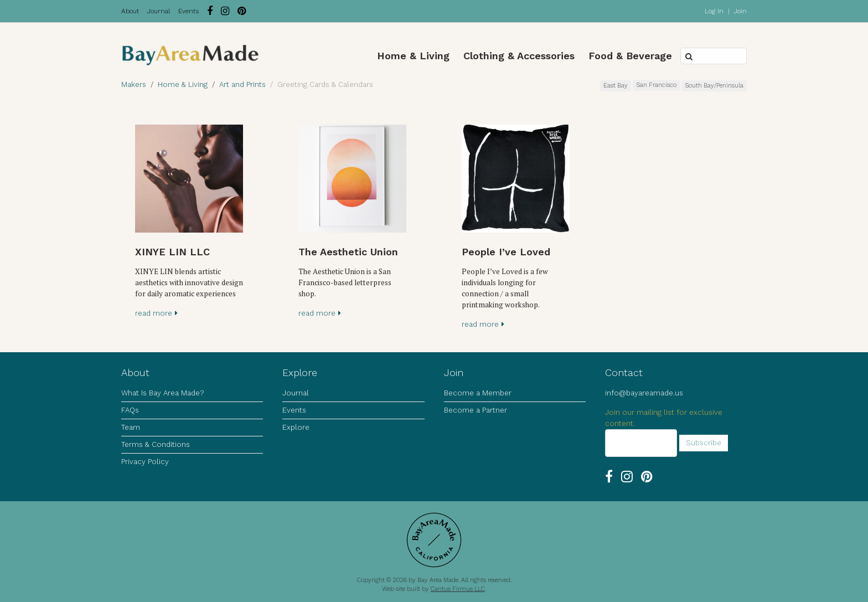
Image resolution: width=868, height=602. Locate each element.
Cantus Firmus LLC (458, 589)
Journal (159, 11)
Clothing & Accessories (519, 56)
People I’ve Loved (506, 252)
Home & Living (413, 56)
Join (740, 11)
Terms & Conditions (156, 444)
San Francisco (656, 85)
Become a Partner (476, 410)
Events (188, 11)
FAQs (130, 410)
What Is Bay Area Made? (162, 393)
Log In (714, 11)
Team (131, 427)
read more (156, 313)
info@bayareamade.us (644, 393)
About (130, 11)
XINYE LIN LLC (172, 252)
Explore (296, 427)
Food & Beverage (630, 56)
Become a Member (478, 393)
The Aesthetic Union (348, 252)
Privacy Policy (145, 462)
